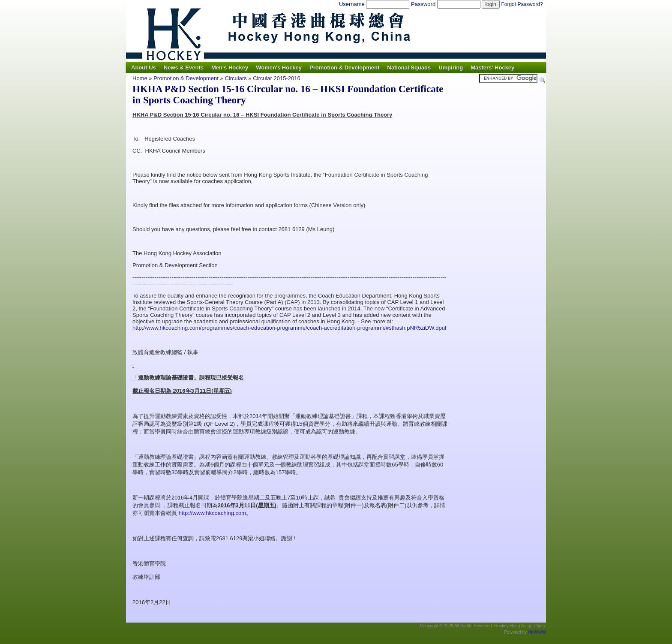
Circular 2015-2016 (277, 78)
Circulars (235, 78)
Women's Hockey (279, 68)
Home (140, 78)
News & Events (184, 68)
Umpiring (451, 68)
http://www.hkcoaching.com (213, 513)
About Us (144, 68)
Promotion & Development (344, 68)
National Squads (409, 68)
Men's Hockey (230, 68)
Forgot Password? (522, 4)
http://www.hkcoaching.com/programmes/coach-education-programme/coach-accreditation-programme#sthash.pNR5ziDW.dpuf (289, 328)
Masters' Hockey (492, 68)
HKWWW (537, 632)
